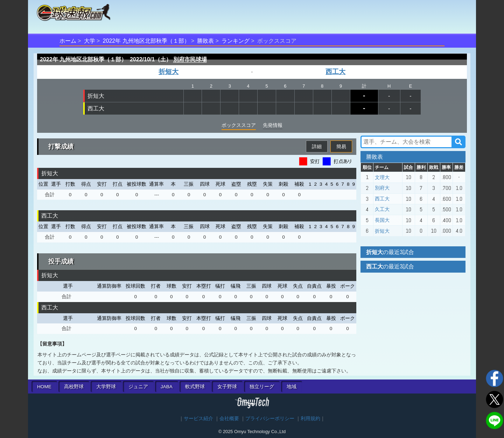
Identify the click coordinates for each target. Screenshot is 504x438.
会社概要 (229, 419)
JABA (167, 387)
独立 (262, 387)
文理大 (382, 177)
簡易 (341, 146)
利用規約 (310, 419)
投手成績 (61, 261)
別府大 (382, 188)
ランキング (236, 41)
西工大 (335, 72)
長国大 (382, 220)
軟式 (195, 387)
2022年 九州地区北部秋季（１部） (146, 41)
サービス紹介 (198, 419)
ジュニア (138, 387)
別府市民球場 (190, 59)
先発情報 (273, 125)
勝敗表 (205, 41)
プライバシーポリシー (270, 419)
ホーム (68, 41)
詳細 (317, 146)
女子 (227, 387)
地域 (292, 387)
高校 (74, 387)
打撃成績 (61, 146)
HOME (44, 387)
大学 (90, 41)
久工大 (382, 209)
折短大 (169, 72)
